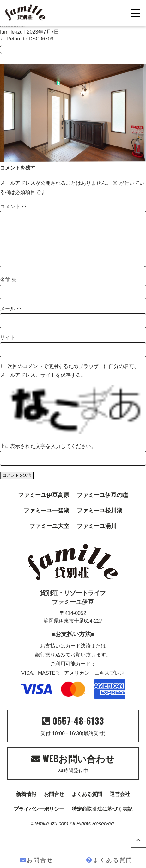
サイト (8, 347)
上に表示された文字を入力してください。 (48, 456)
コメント (13, 206)
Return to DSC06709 (27, 39)
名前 (8, 290)
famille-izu (11, 32)
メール (11, 319)
